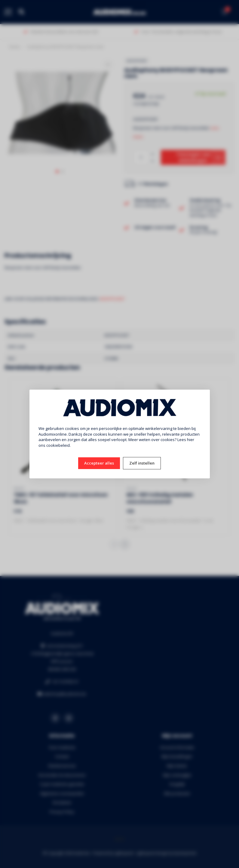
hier (191, 440)
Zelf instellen (142, 463)
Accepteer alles (99, 463)
